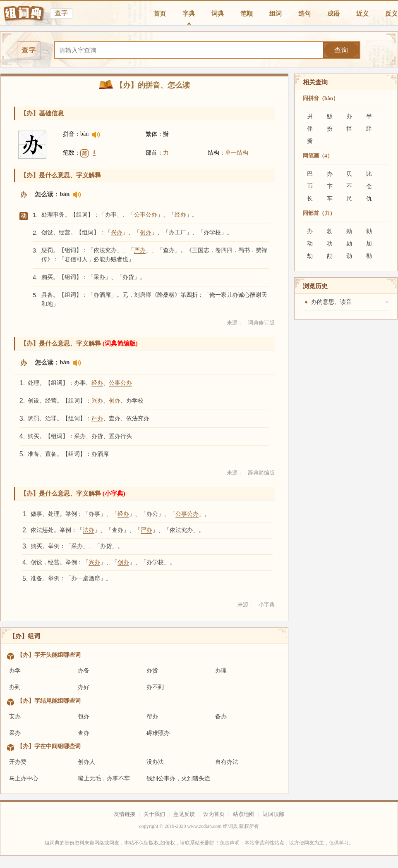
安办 (15, 717)
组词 (276, 14)
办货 (152, 671)
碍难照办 (158, 733)
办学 (15, 671)
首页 (160, 14)
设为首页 (214, 814)
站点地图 (244, 814)
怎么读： (47, 194)
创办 (146, 232)
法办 (89, 530)
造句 (304, 14)
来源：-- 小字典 (256, 604)
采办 (15, 733)
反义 (391, 14)
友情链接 (125, 814)
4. (35, 277)
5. (35, 295)
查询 (341, 50)
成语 (333, 14)
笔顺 (247, 14)
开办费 (18, 762)
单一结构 (237, 153)
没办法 (155, 762)
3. (35, 250)
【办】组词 (25, 636)
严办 (140, 250)
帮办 (152, 717)
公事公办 (146, 215)
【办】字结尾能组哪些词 (49, 701)
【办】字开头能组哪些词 (49, 655)
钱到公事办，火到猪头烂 (178, 779)
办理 (221, 671)
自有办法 (227, 762)
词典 (218, 14)
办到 (15, 687)
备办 (221, 717)
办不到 (155, 687)
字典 (189, 14)
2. (35, 232)
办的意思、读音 (331, 302)
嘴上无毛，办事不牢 (104, 779)
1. (35, 215)
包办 (84, 717)
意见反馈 (184, 814)
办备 (84, 671)
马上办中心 (24, 779)
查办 (84, 733)
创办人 (86, 762)
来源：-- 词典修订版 (251, 323)
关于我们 (154, 814)
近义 (362, 14)
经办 (180, 215)
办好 (84, 687)
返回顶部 (273, 814)
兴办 (117, 232)
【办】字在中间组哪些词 (49, 746)
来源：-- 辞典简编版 (251, 473)
